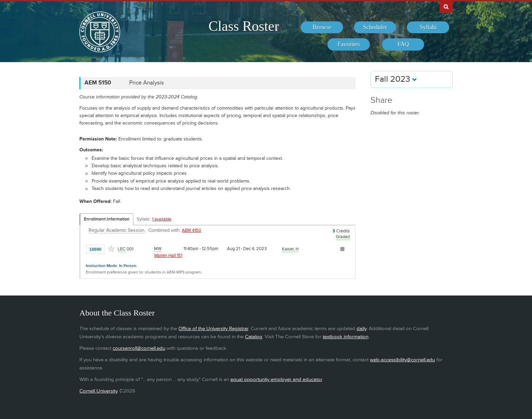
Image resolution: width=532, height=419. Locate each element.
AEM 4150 (192, 230)
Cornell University (99, 391)
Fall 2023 (396, 79)
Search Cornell (446, 6)
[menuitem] (322, 27)
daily (362, 329)
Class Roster (244, 26)
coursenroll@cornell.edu (139, 348)
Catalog (254, 337)
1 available (162, 219)
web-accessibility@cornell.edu (402, 360)
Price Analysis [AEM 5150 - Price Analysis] (147, 83)
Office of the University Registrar (213, 329)
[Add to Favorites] (111, 249)
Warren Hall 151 (168, 255)
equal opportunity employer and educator (276, 379)
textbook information (346, 337)
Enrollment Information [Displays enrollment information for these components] (107, 219)
